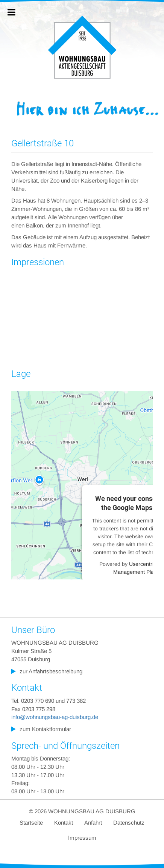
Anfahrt (93, 823)
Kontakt (64, 823)
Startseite (31, 823)
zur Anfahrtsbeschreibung (51, 671)
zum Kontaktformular (45, 729)
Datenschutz (129, 823)
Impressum (82, 838)
